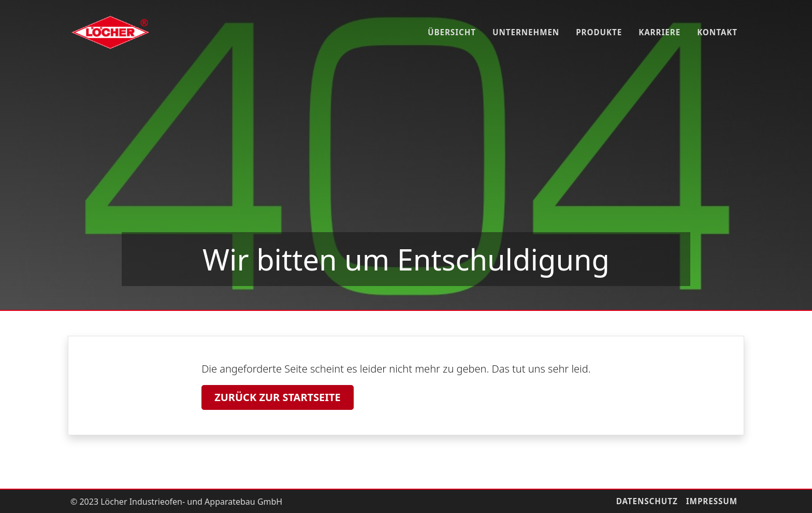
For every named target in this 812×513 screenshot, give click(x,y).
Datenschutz (647, 501)
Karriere (659, 32)
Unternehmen (526, 32)
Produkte (599, 32)
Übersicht (452, 32)
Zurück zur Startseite (278, 397)
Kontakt (717, 32)
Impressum (712, 501)
